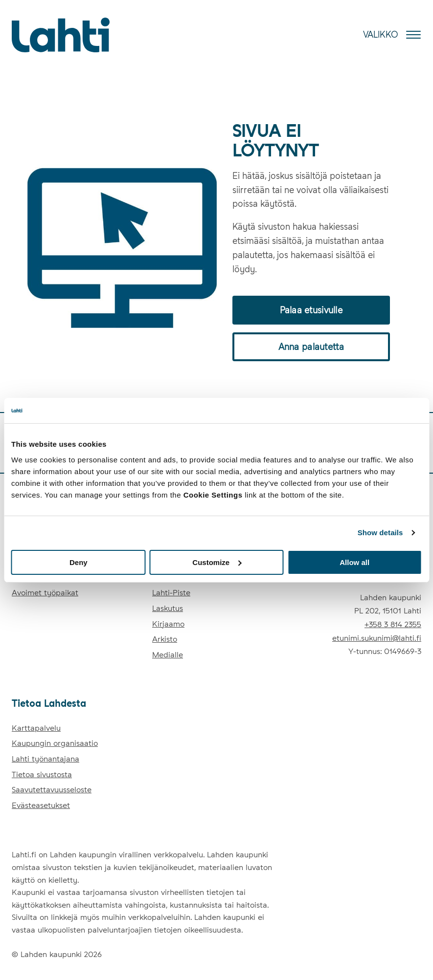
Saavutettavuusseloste (52, 790)
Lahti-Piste (171, 593)
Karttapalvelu (36, 728)
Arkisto (165, 639)
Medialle (168, 655)
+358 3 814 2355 (393, 624)
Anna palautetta (311, 347)
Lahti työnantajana (46, 759)
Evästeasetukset (41, 805)
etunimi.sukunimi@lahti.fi (377, 638)
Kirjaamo (168, 624)
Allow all (354, 562)
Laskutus (168, 608)
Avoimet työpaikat (45, 593)
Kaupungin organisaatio (55, 743)
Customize (217, 562)
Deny (79, 562)
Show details (380, 533)
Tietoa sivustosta (42, 774)
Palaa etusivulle (311, 310)
